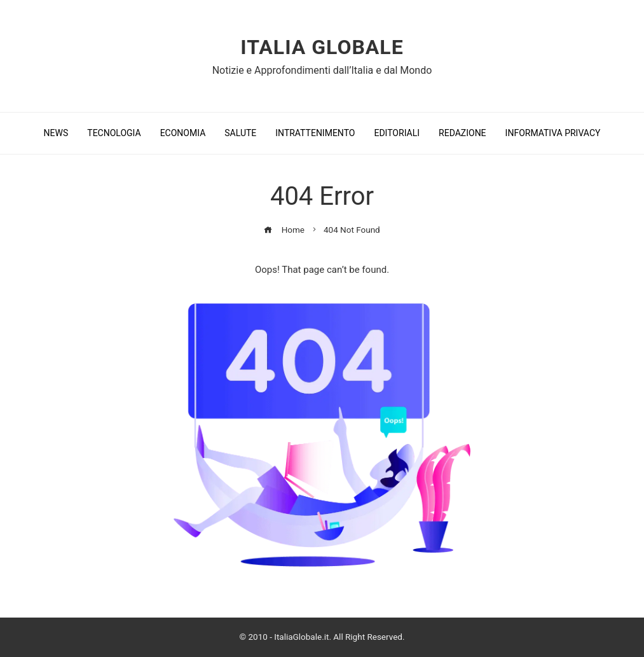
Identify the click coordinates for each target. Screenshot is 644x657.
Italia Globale (322, 47)
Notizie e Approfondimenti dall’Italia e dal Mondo (322, 70)
